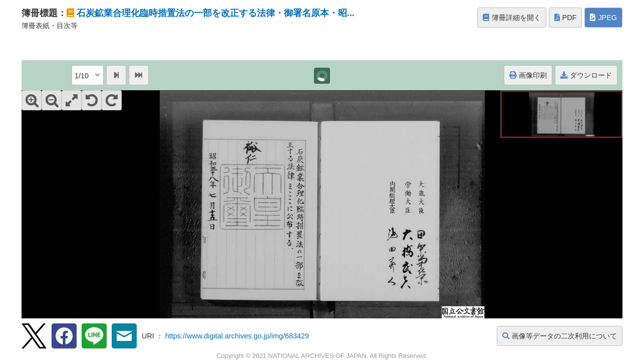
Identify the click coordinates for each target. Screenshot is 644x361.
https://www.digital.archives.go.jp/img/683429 (237, 336)
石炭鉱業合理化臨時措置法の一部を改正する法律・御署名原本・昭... (216, 13)
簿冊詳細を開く (512, 18)
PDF (566, 18)
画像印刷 (528, 75)
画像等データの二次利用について (560, 336)
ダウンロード (586, 75)
